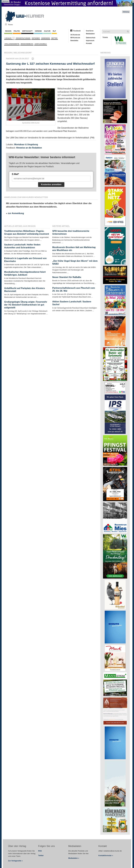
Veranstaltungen (23, 38)
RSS (40, 851)
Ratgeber (36, 38)
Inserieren (90, 31)
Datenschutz (91, 38)
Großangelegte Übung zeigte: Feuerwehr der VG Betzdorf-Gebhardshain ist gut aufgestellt (26, 305)
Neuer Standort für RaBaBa (67, 277)
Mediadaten (90, 34)
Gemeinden (46, 38)
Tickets (105, 37)
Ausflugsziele (41, 44)
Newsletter (74, 41)
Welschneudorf (23, 53)
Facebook (77, 31)
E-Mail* (15, 174)
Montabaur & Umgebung (26, 144)
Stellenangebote (12, 44)
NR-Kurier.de (75, 38)
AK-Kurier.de (75, 35)
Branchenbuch (27, 44)
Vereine (38, 31)
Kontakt (89, 43)
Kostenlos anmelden (51, 184)
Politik (17, 31)
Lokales (10, 38)
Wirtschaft (27, 31)
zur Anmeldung (16, 213)
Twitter (41, 855)
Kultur (47, 31)
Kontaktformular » (106, 855)
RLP (54, 31)
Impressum (90, 41)
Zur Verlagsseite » (15, 861)
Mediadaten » (74, 858)
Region (8, 31)
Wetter (54, 38)
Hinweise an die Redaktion (29, 148)
